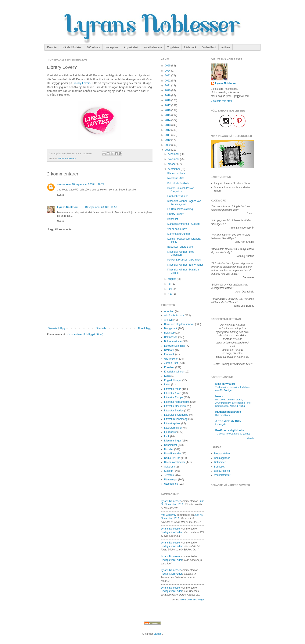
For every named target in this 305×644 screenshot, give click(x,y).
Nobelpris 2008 (176, 178)
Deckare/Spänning (175, 346)
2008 (168, 150)
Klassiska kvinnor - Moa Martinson (181, 253)
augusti (172, 279)
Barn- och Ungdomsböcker (179, 324)
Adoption (169, 311)
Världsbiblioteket (72, 47)
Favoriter (52, 47)
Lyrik (167, 436)
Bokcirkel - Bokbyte (178, 183)
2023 (168, 76)
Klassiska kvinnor (174, 372)
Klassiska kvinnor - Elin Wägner (185, 265)
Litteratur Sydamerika (176, 415)
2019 (168, 95)
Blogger (158, 634)
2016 (168, 110)
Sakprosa (170, 467)
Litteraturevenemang (176, 419)
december (174, 154)
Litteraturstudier (173, 428)
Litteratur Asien (173, 393)
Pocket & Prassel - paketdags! (184, 260)
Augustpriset (131, 47)
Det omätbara (223, 415)
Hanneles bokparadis (228, 412)
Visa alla (251, 438)
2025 (168, 66)
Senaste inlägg (56, 328)
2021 (168, 85)
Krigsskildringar (173, 380)
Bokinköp (169, 333)
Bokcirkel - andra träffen (181, 247)
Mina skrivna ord (225, 384)
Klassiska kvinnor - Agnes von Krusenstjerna (184, 203)
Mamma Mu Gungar (179, 234)
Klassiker (169, 367)
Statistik (169, 471)
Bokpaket (173, 219)
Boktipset (219, 467)
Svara (60, 195)
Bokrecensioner (173, 341)
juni (170, 289)
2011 (168, 135)
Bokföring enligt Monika (230, 430)
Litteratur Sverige (174, 411)
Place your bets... (177, 173)
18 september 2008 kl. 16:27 (88, 184)
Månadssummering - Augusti (183, 224)
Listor (167, 385)
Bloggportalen (222, 454)
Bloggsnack (171, 328)
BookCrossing (222, 471)
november (174, 159)
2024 (168, 71)
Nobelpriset (112, 47)
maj (170, 294)
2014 (168, 120)
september (174, 169)
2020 (168, 90)
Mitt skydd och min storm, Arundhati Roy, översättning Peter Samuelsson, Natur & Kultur (233, 403)
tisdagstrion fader (172, 532)
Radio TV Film (172, 458)
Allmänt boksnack (67, 159)
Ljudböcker (170, 432)
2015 (168, 115)
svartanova (64, 184)
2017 (168, 105)
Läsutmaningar (173, 441)
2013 (168, 125)
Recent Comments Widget (192, 600)
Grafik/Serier (171, 359)
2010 (168, 140)
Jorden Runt (209, 47)
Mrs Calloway (169, 515)
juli (170, 284)
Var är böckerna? (177, 229)
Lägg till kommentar (60, 229)
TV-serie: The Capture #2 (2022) (233, 434)
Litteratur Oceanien (175, 406)
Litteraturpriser (172, 423)
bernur (219, 396)
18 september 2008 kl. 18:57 (101, 207)
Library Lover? (175, 214)
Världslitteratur (222, 475)
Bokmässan (171, 337)
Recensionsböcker (175, 462)
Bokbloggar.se (222, 458)
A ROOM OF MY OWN (228, 421)
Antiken (226, 47)
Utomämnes (171, 484)
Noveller (169, 449)
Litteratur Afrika (173, 389)
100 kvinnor (93, 47)
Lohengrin (221, 424)
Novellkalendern (153, 47)
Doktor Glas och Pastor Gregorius (180, 190)
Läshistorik (190, 47)
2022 (168, 81)
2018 (168, 100)
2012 (168, 130)
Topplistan (173, 47)
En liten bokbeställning (180, 209)
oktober (173, 164)
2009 (168, 145)
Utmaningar (171, 480)
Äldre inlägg (144, 328)
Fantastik (169, 354)
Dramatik (169, 350)
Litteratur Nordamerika (177, 402)
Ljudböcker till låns (178, 196)
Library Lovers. (82, 83)
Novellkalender (173, 454)
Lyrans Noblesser (68, 207)
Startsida (101, 328)
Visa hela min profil (222, 101)
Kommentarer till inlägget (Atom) (85, 334)
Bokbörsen (220, 462)
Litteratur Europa (174, 397)
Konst (167, 376)
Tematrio (169, 475)
